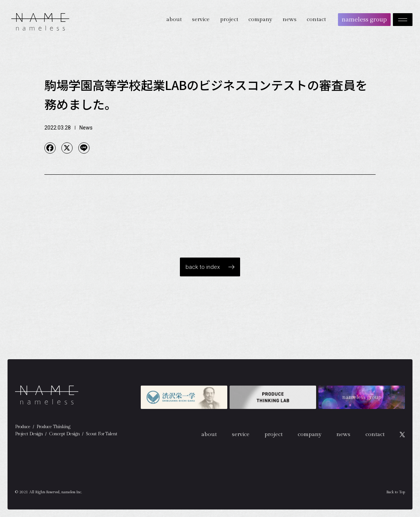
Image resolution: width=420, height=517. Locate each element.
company (260, 20)
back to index (203, 267)
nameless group (364, 19)
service (201, 20)
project (229, 20)
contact (316, 20)
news (290, 20)
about (174, 20)
